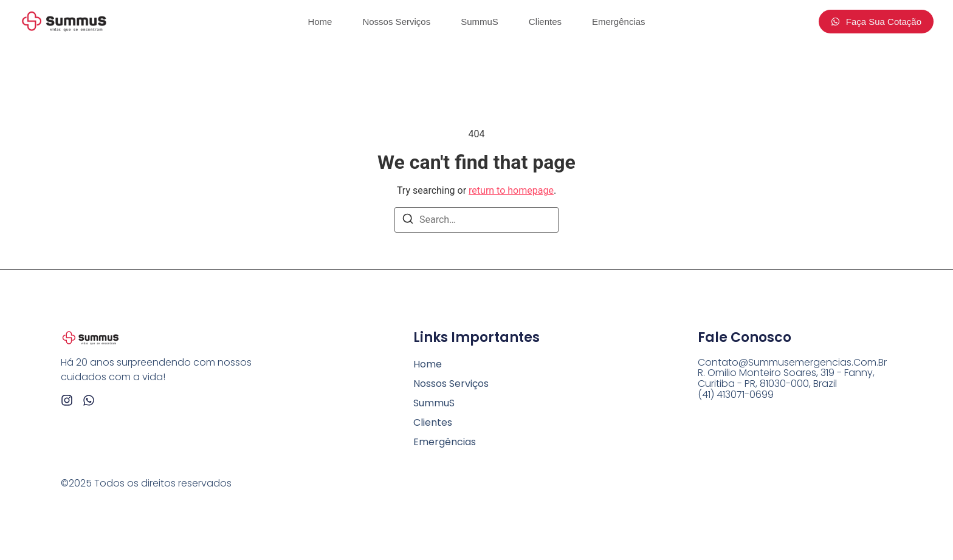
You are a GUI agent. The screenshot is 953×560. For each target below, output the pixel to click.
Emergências (619, 22)
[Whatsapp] (89, 400)
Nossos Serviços (396, 22)
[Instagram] (67, 400)
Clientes (545, 22)
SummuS (480, 22)
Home (320, 22)
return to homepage (511, 190)
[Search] (408, 221)
